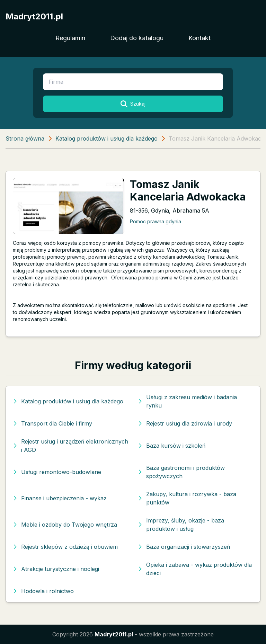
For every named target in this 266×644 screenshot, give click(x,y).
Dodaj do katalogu (137, 38)
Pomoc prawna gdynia (156, 221)
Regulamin (70, 38)
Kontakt (199, 38)
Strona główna (25, 138)
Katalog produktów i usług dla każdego (107, 138)
